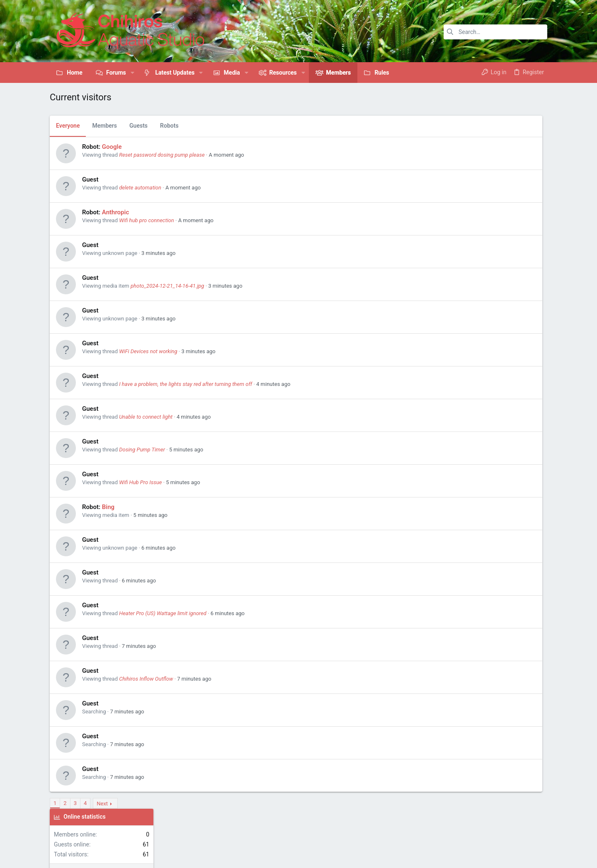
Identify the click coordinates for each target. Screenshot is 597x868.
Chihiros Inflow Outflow (146, 679)
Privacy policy (492, 829)
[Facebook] (490, 854)
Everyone (68, 126)
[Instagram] (503, 854)
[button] (132, 73)
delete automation (140, 188)
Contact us (414, 829)
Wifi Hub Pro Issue (140, 482)
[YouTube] (543, 853)
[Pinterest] (517, 854)
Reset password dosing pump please (162, 155)
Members (104, 126)
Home (538, 829)
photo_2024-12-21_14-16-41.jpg (167, 286)
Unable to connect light (146, 417)
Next (102, 804)
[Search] (495, 32)
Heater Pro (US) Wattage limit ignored (163, 613)
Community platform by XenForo (122, 854)
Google (112, 147)
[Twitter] (530, 854)
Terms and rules (451, 829)
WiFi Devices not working (148, 351)
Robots (169, 126)
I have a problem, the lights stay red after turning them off (186, 384)
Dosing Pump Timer (142, 450)
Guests (138, 126)
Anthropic (115, 212)
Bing (108, 507)
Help (520, 829)
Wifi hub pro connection (147, 220)
